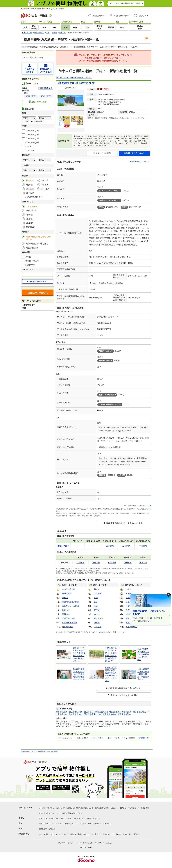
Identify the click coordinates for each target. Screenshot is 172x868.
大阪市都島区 (131, 627)
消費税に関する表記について (72, 813)
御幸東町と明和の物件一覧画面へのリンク (74, 78)
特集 (40, 834)
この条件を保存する (29, 68)
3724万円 (80, 563)
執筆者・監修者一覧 (123, 834)
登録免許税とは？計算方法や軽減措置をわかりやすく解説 (143, 654)
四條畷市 (112, 714)
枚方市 (128, 623)
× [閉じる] (169, 595)
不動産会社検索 (76, 834)
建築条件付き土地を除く (37, 244)
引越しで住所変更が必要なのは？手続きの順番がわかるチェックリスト (111, 674)
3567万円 (110, 546)
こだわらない (32, 206)
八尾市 (128, 606)
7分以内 (45, 185)
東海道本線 (67, 593)
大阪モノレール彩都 (71, 606)
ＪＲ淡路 (98, 627)
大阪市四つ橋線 (69, 618)
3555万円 (112, 563)
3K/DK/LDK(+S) (32, 139)
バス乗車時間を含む (34, 197)
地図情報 (136, 834)
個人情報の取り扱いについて (49, 813)
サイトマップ (99, 843)
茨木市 (72, 714)
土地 (110, 738)
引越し (46, 834)
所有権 (28, 257)
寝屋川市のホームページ (140, 161)
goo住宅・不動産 (25, 808)
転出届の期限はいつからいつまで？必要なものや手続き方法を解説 (79, 674)
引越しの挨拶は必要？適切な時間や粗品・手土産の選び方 (143, 674)
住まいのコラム (109, 834)
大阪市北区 (126, 712)
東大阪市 (129, 593)
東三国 (97, 610)
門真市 (87, 714)
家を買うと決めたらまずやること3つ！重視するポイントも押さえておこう (79, 654)
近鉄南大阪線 (68, 627)
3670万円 (143, 563)
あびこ (97, 614)
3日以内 (30, 219)
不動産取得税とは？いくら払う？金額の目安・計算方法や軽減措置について (111, 654)
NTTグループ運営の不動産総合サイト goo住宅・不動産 (43, 9)
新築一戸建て (70, 824)
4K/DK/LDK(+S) (32, 142)
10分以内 (30, 189)
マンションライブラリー (59, 834)
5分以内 (30, 185)
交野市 (121, 714)
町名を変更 (46, 96)
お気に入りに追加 (102, 153)
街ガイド (98, 834)
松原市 (128, 589)
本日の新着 (31, 210)
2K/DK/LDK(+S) (32, 135)
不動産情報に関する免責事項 (48, 751)
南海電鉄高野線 (69, 589)
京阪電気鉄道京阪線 (71, 602)
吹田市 (136, 712)
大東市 (79, 714)
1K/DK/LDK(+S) (32, 131)
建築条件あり (32, 248)
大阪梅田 (98, 593)
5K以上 (28, 146)
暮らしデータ (88, 834)
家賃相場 (96, 818)
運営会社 (109, 843)
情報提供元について (29, 751)
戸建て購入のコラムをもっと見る (124, 688)
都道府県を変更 (46, 88)
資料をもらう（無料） (134, 153)
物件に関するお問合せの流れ (106, 808)
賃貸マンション (79, 818)
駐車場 (89, 818)
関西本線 (66, 614)
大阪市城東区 (101, 712)
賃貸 (118, 738)
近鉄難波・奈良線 (70, 623)
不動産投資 (144, 738)
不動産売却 (43, 829)
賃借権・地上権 (32, 261)
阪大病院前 (99, 618)
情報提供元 (122, 808)
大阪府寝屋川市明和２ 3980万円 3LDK (76, 83)
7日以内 (30, 223)
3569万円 (128, 563)
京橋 (96, 598)
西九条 (97, 623)
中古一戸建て (98, 738)
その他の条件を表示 (37, 281)
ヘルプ (79, 843)
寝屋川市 (129, 602)
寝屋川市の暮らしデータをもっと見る (124, 523)
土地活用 (52, 829)
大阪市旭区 (89, 712)
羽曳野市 (129, 598)
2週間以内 (31, 227)
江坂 (96, 606)
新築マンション (44, 824)
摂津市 (94, 714)
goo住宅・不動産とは (46, 808)
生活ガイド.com (145, 506)
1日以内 (30, 215)
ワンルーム (30, 150)
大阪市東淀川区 (76, 712)
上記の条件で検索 (38, 293)
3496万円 (126, 546)
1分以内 (45, 180)
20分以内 (30, 193)
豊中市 (128, 618)
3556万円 (96, 563)
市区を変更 (31, 96)
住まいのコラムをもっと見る (124, 695)
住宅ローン (107, 824)
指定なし (30, 180)
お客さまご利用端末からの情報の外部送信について (75, 808)
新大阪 (97, 589)
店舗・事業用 (49, 818)
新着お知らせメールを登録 (46, 68)
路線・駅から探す (38, 102)
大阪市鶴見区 (114, 712)
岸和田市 (129, 614)
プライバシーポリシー (66, 843)
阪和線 (65, 598)
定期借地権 (30, 265)
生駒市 (128, 714)
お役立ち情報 (24, 834)
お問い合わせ (88, 843)
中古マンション (58, 824)
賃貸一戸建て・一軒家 (63, 818)
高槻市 (143, 712)
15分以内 (46, 189)
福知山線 (66, 610)
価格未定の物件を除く (35, 121)
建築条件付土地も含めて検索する (38, 238)
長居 (96, 602)
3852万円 (143, 546)
